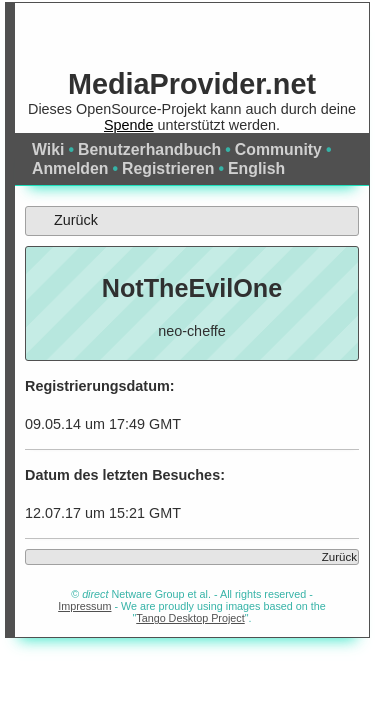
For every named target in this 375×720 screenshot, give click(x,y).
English (256, 168)
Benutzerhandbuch (149, 149)
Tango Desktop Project (190, 618)
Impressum (84, 606)
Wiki (48, 149)
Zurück (62, 220)
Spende (129, 125)
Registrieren (168, 168)
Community (278, 149)
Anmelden (70, 168)
